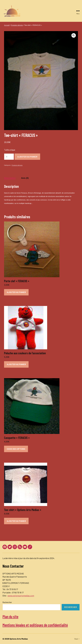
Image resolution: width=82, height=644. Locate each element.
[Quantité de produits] (9, 157)
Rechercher (7, 602)
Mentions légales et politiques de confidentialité (35, 625)
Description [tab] (10, 178)
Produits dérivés (17, 25)
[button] (74, 35)
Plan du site (10, 617)
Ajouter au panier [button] (16, 292)
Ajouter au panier (27, 157)
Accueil (7, 25)
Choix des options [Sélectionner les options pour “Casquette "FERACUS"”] (16, 449)
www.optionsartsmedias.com (21, 596)
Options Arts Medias (19, 639)
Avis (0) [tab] (25, 178)
